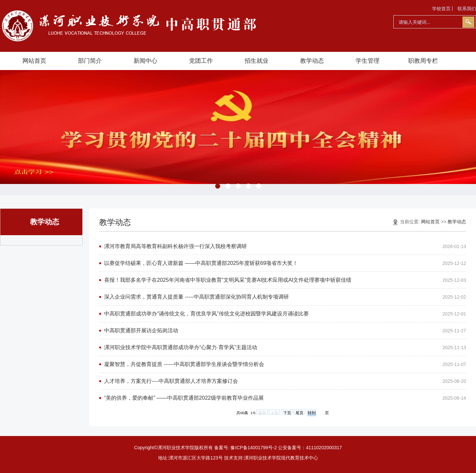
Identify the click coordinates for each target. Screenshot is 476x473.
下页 (287, 412)
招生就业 (257, 61)
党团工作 (201, 61)
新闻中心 (145, 61)
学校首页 (441, 9)
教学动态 (312, 61)
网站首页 (34, 61)
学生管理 (368, 61)
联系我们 (467, 9)
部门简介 (90, 61)
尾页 (299, 412)
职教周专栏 (423, 61)
